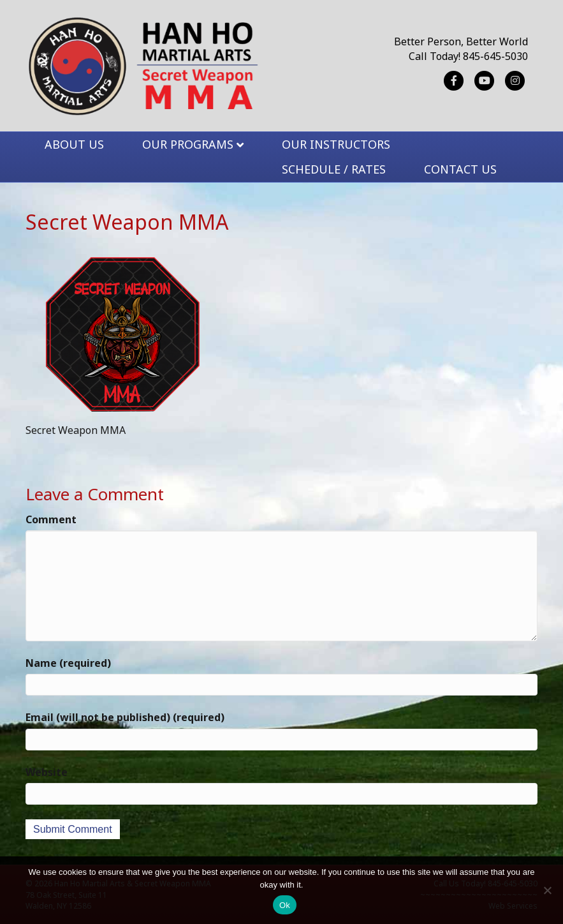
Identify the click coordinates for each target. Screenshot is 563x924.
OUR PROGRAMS (188, 144)
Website (47, 772)
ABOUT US (74, 144)
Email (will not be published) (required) (125, 717)
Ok (285, 905)
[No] (547, 890)
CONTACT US (460, 169)
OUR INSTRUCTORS (336, 144)
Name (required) (68, 663)
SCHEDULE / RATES (334, 169)
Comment (51, 519)
